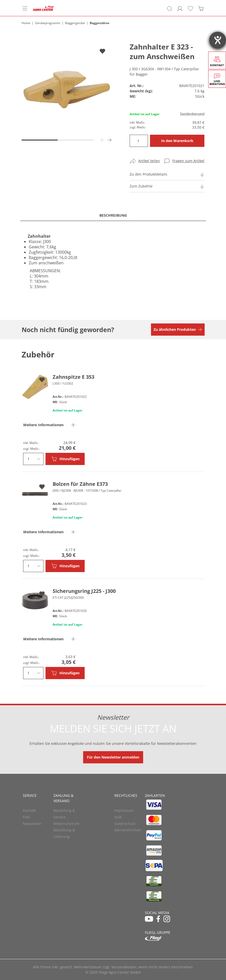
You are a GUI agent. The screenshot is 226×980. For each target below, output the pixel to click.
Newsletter (32, 824)
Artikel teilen (149, 161)
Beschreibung (113, 215)
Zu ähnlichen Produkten (175, 329)
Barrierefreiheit (128, 830)
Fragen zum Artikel (188, 161)
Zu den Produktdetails (148, 174)
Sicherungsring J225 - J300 (84, 591)
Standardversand (192, 114)
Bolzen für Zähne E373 (80, 484)
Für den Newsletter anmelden (113, 757)
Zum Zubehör (141, 186)
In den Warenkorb (177, 141)
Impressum (124, 810)
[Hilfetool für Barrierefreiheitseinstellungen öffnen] (218, 40)
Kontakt (29, 810)
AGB (118, 817)
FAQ (26, 817)
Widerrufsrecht (66, 824)
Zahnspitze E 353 (73, 377)
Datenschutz (125, 824)
